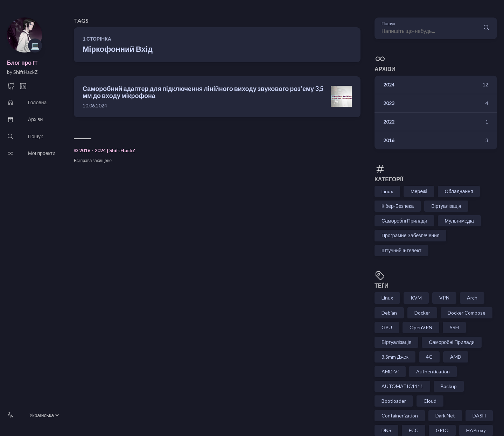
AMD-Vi (390, 371)
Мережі (419, 191)
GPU (387, 327)
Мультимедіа (459, 221)
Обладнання (459, 191)
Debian (389, 313)
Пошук (388, 24)
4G (429, 357)
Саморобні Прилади (404, 221)
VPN (444, 298)
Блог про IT (22, 62)
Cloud (430, 401)
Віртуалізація (446, 206)
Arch (472, 298)
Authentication (433, 371)
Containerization (400, 416)
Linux (387, 191)
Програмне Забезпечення (410, 235)
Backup (449, 386)
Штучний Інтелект (401, 250)
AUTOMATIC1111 (402, 386)
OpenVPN (421, 327)
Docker (422, 313)
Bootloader (394, 401)
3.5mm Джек (395, 357)
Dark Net (445, 416)
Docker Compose (467, 313)
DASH (479, 416)
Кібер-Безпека (398, 206)
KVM (416, 298)
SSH (454, 327)
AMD (456, 357)
